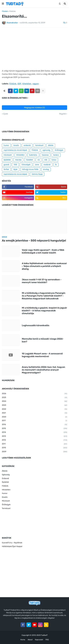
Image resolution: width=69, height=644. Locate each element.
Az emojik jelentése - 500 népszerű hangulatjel (34, 241)
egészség (46, 150)
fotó (15, 165)
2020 (34, 417)
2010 (34, 448)
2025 (34, 398)
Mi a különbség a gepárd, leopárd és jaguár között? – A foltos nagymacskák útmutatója (44, 311)
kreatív (16, 145)
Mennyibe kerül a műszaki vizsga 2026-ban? (43, 340)
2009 (34, 452)
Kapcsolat (39, 640)
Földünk (12, 11)
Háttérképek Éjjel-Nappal (12, 546)
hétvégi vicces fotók (30, 169)
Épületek (5, 482)
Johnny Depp (37, 174)
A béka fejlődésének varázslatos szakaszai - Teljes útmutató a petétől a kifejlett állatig (44, 266)
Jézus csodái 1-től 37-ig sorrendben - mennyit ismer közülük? (42, 281)
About (30, 640)
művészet (8, 155)
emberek (27, 145)
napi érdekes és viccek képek (15, 150)
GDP (19, 84)
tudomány (33, 155)
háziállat (29, 160)
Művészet (6, 501)
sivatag (46, 169)
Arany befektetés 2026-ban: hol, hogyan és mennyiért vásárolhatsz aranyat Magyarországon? (43, 370)
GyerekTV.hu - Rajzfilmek (12, 543)
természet (39, 145)
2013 (34, 436)
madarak (47, 165)
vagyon (36, 84)
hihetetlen (27, 84)
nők (46, 160)
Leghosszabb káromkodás (36, 325)
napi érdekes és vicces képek (15, 174)
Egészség (6, 475)
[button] (3, 4)
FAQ (47, 640)
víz (39, 160)
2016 (34, 425)
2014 (34, 432)
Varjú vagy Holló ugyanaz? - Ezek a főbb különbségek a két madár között (43, 251)
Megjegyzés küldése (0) (34, 108)
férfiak (6, 169)
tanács (56, 155)
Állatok (5, 471)
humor (6, 145)
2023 (34, 405)
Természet (6, 508)
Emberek (5, 478)
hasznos (45, 155)
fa (56, 165)
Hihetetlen (6, 490)
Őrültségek (6, 505)
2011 (34, 444)
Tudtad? (44, 635)
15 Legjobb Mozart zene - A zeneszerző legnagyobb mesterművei (42, 355)
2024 (34, 401)
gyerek (6, 165)
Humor (5, 493)
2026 (34, 394)
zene (37, 165)
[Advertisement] (34, 48)
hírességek (26, 165)
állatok (51, 145)
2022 (34, 409)
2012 (34, 440)
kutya (54, 160)
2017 (34, 421)
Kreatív (5, 497)
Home (23, 640)
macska (18, 160)
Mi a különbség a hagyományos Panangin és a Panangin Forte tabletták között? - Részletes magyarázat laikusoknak (44, 296)
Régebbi (63, 114)
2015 (34, 429)
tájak (15, 169)
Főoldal (5, 11)
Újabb (6, 114)
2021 (34, 413)
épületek (7, 160)
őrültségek (59, 150)
